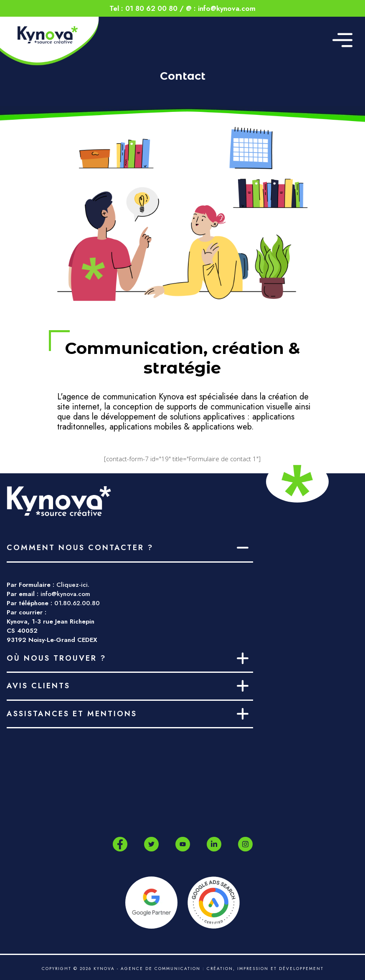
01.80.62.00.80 (77, 603)
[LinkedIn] (214, 844)
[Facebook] (120, 844)
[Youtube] (183, 844)
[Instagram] (245, 844)
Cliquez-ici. (73, 585)
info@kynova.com (65, 594)
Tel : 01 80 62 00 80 (143, 8)
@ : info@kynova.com (221, 8)
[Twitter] (151, 844)
